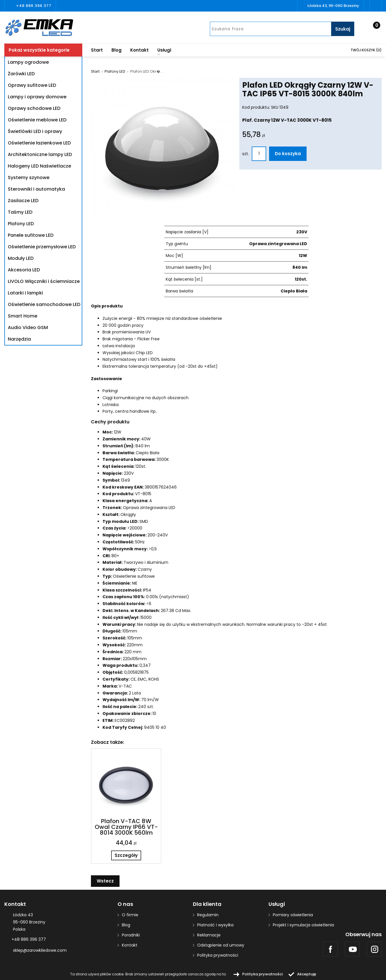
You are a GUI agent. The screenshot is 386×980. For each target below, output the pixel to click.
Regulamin (208, 915)
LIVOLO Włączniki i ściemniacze (44, 281)
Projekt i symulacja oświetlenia (303, 925)
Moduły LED (21, 258)
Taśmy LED (20, 212)
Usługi (164, 51)
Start (97, 50)
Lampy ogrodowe (28, 62)
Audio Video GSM (28, 327)
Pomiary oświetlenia (293, 915)
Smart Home (23, 316)
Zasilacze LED (23, 201)
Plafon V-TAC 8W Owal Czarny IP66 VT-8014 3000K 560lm (126, 827)
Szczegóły (126, 855)
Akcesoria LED (24, 270)
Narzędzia (19, 339)
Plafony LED (21, 224)
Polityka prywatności (218, 955)
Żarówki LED (21, 74)
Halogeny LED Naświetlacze (39, 166)
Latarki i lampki (25, 293)
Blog (116, 50)
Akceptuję (307, 974)
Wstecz (105, 881)
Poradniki (131, 935)
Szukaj (343, 29)
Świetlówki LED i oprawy (35, 131)
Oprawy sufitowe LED (32, 85)
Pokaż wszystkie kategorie (39, 50)
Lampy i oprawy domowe (37, 97)
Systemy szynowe (29, 178)
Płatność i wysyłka (215, 925)
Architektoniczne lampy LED (40, 154)
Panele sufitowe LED (31, 235)
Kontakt (139, 50)
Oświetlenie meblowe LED (37, 120)
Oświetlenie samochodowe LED (44, 304)
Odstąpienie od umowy (221, 945)
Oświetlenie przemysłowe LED (42, 247)
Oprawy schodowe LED (34, 108)
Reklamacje (209, 935)
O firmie (130, 915)
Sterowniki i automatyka (36, 189)
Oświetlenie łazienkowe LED (39, 143)
